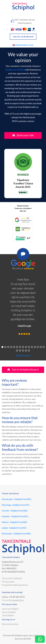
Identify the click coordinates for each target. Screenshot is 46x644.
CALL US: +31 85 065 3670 (23, 37)
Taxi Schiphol (8, 615)
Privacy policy (8, 582)
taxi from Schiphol (10, 609)
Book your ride (23, 135)
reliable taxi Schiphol (15, 70)
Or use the (13, 600)
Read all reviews (23, 356)
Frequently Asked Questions (15, 585)
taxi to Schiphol (9, 612)
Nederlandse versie (23, 45)
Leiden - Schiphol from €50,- (14, 528)
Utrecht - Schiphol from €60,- (15, 511)
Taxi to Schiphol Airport (23, 369)
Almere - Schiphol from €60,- (15, 522)
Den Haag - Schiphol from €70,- (16, 505)
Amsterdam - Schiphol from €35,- (17, 499)
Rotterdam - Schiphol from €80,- (17, 534)
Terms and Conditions (12, 578)
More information (10, 624)
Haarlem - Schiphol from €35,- (15, 516)
